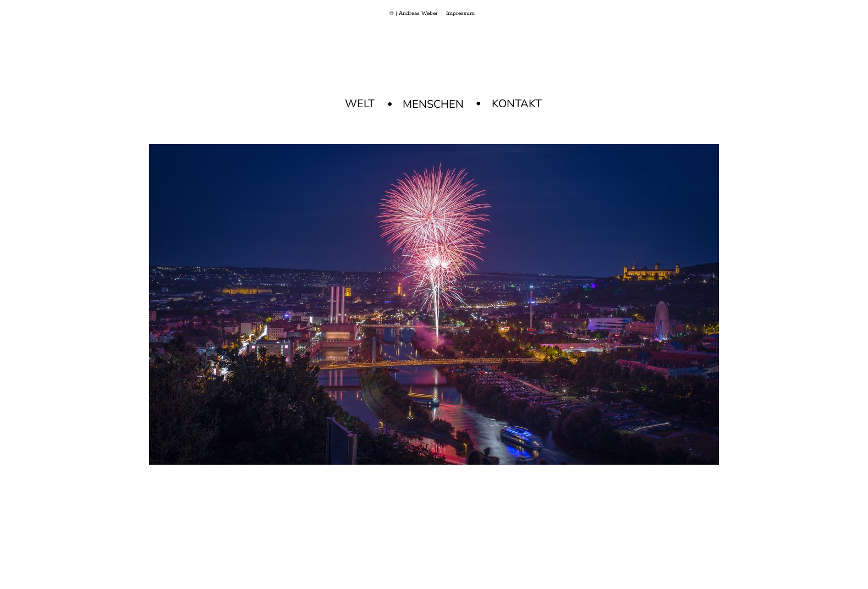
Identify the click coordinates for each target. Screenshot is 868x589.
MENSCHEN (433, 104)
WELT (360, 104)
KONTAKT (517, 104)
